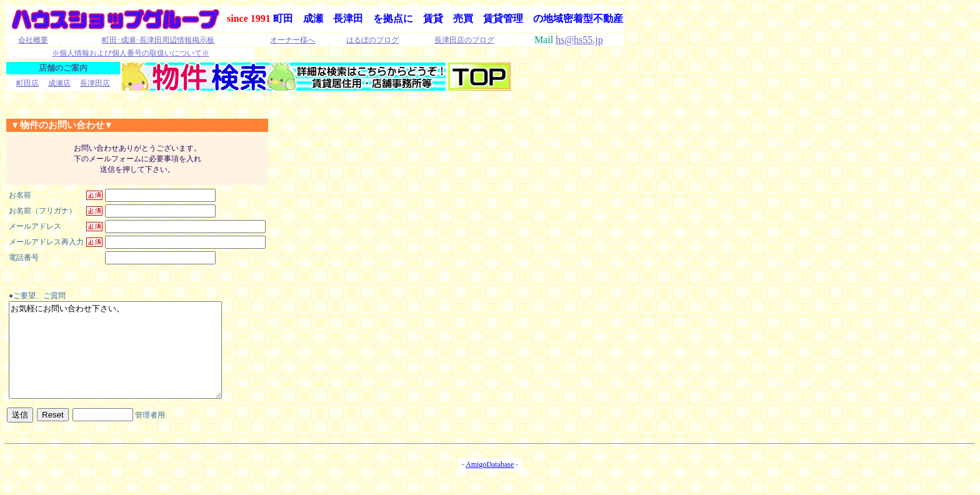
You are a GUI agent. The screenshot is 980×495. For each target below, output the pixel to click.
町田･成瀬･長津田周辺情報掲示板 (158, 40)
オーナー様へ (292, 40)
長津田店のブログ (464, 40)
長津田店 (95, 83)
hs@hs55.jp (579, 40)
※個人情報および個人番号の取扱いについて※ (131, 53)
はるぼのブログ (372, 40)
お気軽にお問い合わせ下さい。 (128, 359)
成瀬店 (59, 83)
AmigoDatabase (490, 483)
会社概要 (33, 40)
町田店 (27, 83)
